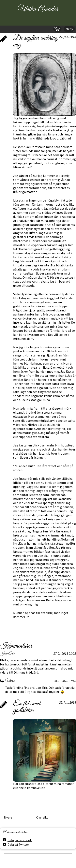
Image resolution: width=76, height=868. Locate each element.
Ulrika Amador (38, 9)
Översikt (42, 817)
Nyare (8, 817)
